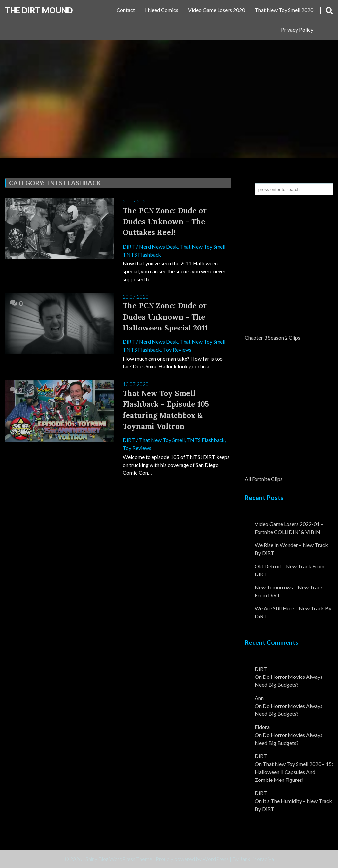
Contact (126, 10)
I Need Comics (162, 10)
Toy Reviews (178, 350)
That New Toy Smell (203, 246)
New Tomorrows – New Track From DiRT (289, 591)
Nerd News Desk (158, 246)
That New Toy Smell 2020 (284, 10)
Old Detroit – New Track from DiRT (290, 570)
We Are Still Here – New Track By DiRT (293, 612)
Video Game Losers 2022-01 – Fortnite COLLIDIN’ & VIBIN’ (289, 528)
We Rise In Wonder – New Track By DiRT (291, 549)
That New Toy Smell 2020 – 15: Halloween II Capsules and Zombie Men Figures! (294, 772)
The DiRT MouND (39, 10)
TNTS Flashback (142, 254)
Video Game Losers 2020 (217, 10)
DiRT (129, 246)
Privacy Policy (297, 30)
